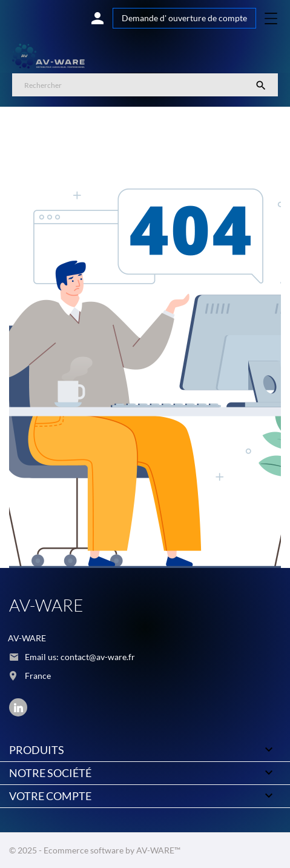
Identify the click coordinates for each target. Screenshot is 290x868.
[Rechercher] (145, 85)
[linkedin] (18, 708)
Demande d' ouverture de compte (184, 18)
